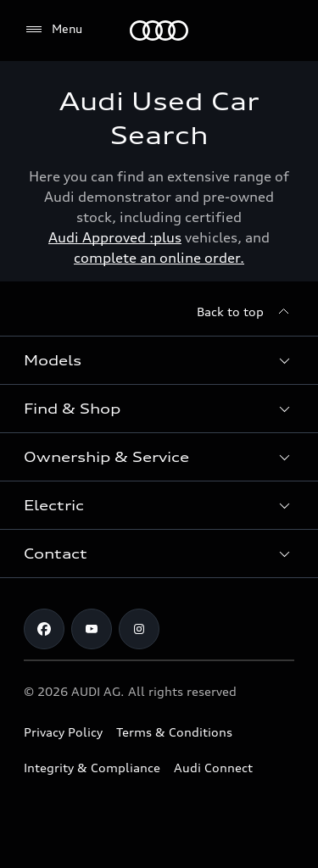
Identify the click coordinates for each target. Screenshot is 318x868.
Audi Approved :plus (115, 237)
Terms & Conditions (174, 732)
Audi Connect (213, 768)
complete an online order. (159, 258)
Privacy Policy (63, 732)
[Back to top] (245, 312)
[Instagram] (139, 629)
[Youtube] (92, 629)
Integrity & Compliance (92, 768)
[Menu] (159, 31)
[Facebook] (44, 629)
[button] (159, 360)
